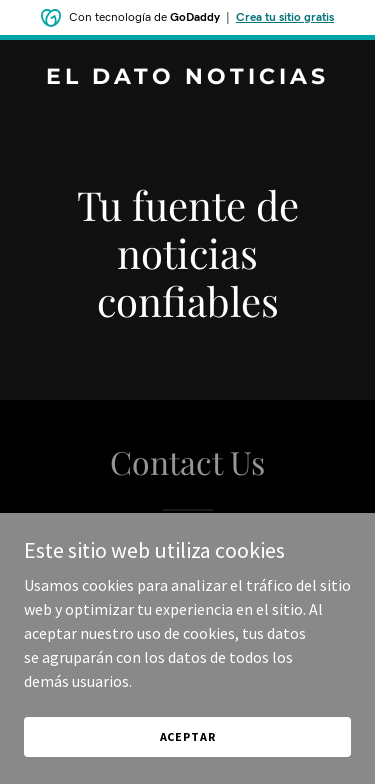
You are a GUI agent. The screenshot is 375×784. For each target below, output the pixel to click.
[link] (187, 78)
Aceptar (188, 736)
